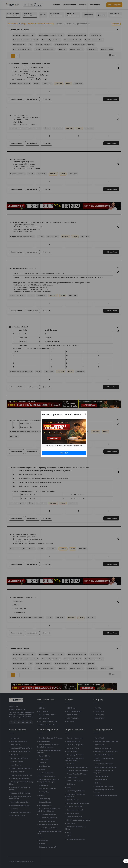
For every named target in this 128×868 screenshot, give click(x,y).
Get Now (64, 453)
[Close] (85, 414)
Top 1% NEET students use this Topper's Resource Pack (64, 446)
